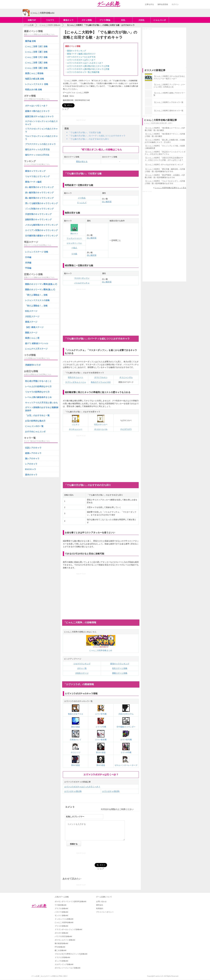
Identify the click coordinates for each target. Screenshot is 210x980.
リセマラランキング (82, 664)
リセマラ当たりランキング (37, 176)
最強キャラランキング (77, 51)
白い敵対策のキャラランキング (39, 187)
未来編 (28, 263)
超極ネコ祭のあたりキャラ (37, 111)
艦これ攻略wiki (61, 950)
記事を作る (149, 4)
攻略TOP (32, 20)
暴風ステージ (31, 322)
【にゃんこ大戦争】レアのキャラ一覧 (168, 102)
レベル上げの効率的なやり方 (38, 386)
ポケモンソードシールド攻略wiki (68, 968)
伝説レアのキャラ (33, 448)
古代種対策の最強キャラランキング (41, 236)
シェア (66, 109)
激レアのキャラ (32, 458)
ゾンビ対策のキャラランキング (39, 209)
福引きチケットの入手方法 (37, 149)
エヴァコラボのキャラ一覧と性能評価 (83, 72)
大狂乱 (141, 20)
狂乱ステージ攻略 (120, 668)
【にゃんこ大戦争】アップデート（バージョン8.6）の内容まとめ (169, 86)
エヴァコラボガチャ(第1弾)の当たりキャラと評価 (88, 66)
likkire (72, 96)
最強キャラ (68, 20)
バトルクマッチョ (82, 283)
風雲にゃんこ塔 (32, 338)
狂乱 (123, 20)
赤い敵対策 (92, 255)
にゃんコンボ (160, 20)
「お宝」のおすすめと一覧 (37, 415)
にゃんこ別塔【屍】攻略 (36, 68)
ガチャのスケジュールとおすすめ (81, 57)
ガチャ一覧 (82, 668)
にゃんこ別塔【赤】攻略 (36, 46)
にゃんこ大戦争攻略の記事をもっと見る (170, 188)
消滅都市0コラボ (33, 365)
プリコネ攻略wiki (61, 926)
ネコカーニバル (101, 429)
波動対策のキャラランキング (38, 219)
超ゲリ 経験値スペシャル (37, 343)
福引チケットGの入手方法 (37, 155)
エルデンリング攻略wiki (64, 964)
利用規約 (105, 809)
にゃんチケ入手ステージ (36, 349)
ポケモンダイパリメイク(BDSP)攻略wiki (71, 902)
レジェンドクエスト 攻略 (37, 84)
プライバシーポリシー (105, 912)
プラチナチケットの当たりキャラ (40, 144)
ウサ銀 (74, 254)
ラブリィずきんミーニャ (76, 382)
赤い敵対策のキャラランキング (39, 193)
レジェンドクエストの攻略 (37, 300)
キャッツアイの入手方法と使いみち (41, 403)
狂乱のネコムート (76, 377)
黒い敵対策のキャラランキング (39, 198)
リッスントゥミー (74, 238)
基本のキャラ (31, 475)
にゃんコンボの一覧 (34, 426)
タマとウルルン (101, 377)
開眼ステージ (31, 333)
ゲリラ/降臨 (105, 20)
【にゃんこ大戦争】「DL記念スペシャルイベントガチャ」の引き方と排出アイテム (165, 153)
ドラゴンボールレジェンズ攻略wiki (68, 929)
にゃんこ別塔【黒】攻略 (36, 63)
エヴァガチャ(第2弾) (111, 791)
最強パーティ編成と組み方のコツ (81, 54)
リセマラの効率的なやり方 (37, 392)
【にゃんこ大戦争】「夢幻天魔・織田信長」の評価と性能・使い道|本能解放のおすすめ (165, 170)
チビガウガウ (126, 429)
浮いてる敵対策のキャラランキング (41, 203)
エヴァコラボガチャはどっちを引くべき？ (85, 63)
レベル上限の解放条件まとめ (38, 397)
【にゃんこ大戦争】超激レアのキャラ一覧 (169, 94)
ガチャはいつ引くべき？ (36, 106)
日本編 (28, 257)
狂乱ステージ (31, 311)
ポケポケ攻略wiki (61, 933)
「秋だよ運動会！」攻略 (36, 306)
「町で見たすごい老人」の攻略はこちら (101, 150)
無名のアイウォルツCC (101, 382)
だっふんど (82, 203)
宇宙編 (28, 268)
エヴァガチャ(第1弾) (73, 791)
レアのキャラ (31, 464)
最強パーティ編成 (33, 182)
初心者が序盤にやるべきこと (38, 381)
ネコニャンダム (126, 377)
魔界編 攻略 (30, 41)
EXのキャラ (31, 469)
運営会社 (100, 905)
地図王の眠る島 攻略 (35, 79)
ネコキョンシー (76, 429)
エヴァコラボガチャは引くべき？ (81, 60)
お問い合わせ (101, 902)
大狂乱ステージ (82, 673)
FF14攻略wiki (60, 947)
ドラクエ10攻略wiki (62, 957)
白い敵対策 (107, 202)
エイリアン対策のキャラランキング (41, 230)
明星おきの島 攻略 (34, 90)
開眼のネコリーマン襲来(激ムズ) (40, 290)
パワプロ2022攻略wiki (63, 936)
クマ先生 (82, 198)
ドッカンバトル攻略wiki (64, 919)
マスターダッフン (82, 278)
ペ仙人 (74, 248)
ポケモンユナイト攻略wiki (65, 940)
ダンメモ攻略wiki (61, 961)
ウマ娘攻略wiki (61, 905)
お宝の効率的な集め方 (35, 421)
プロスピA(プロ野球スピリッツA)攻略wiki (71, 954)
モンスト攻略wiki (61, 916)
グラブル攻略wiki (61, 909)
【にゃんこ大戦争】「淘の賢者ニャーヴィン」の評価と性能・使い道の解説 (165, 129)
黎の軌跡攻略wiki (61, 943)
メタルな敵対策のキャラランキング (41, 225)
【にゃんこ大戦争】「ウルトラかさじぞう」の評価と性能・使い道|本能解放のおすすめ (165, 182)
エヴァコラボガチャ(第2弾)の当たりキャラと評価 (88, 69)
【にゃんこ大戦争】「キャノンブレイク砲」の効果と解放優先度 (165, 147)
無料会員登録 (163, 4)
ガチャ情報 (87, 20)
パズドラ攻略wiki (61, 912)
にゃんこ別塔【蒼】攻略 (36, 52)
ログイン (175, 4)
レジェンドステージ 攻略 (37, 252)
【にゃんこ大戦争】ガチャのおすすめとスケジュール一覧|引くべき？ (169, 77)
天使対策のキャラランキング (38, 214)
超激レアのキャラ (33, 453)
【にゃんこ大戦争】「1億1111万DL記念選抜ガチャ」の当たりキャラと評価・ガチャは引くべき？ (164, 159)
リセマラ (50, 20)
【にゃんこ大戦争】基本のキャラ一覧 (168, 111)
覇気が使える (82, 161)
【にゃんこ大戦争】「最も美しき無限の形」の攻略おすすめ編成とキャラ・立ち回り (165, 141)
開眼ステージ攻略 (120, 673)
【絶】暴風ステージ (34, 327)
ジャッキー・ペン (74, 243)
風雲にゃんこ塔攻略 (34, 73)
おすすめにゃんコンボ (35, 432)
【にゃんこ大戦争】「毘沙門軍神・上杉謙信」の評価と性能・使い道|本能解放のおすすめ (165, 176)
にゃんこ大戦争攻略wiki (64, 923)
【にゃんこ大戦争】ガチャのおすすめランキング (164, 165)
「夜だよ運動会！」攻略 (36, 295)
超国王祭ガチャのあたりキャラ (39, 116)
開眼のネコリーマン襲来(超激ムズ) (41, 284)
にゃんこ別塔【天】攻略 (36, 57)
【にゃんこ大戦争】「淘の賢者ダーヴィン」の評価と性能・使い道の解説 (165, 135)
